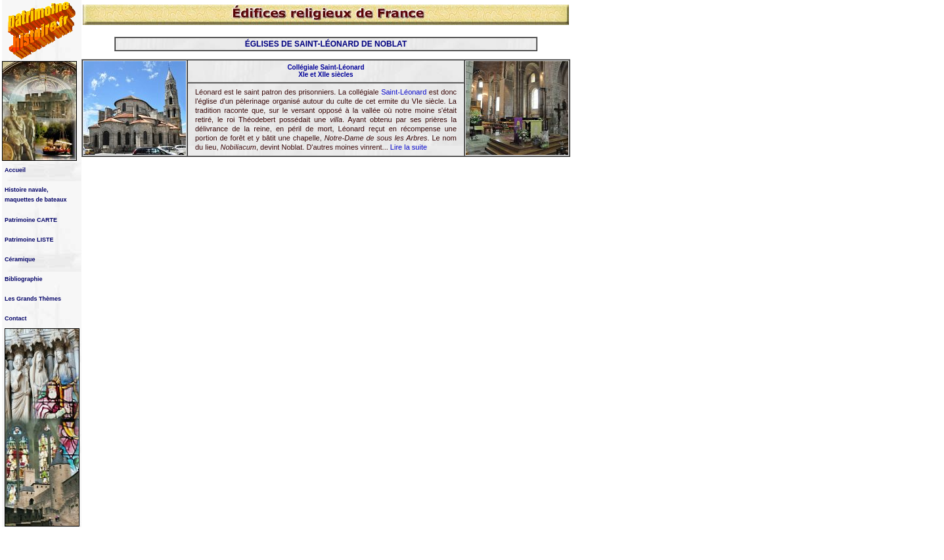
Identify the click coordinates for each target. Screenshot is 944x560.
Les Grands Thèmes (33, 299)
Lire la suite (409, 147)
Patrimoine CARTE (31, 220)
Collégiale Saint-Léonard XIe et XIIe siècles (326, 71)
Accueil (15, 170)
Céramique (20, 259)
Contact (16, 318)
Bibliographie (24, 279)
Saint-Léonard (404, 92)
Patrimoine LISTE (29, 240)
